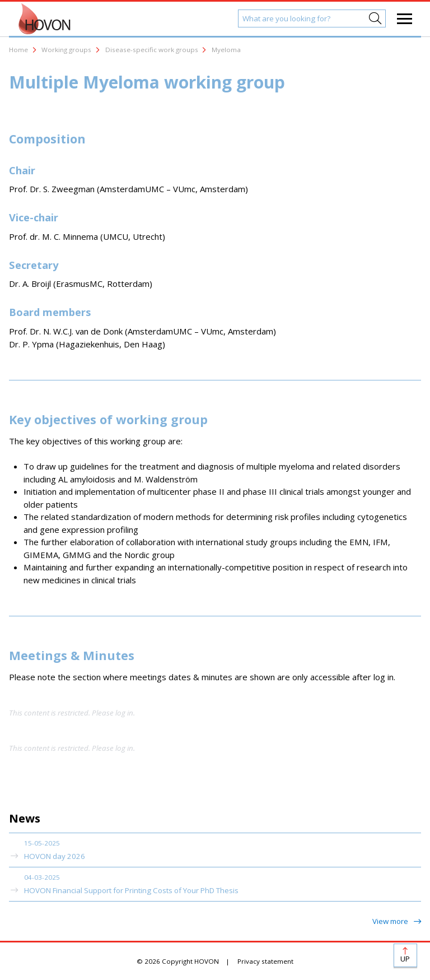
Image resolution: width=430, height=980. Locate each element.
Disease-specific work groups (152, 50)
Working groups (66, 50)
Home (18, 50)
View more (391, 921)
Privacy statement (265, 961)
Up (405, 959)
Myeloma (226, 50)
